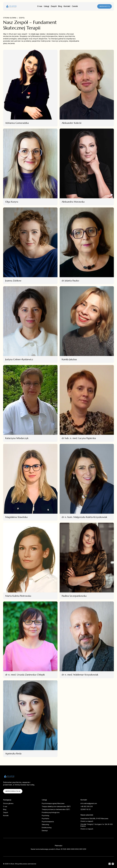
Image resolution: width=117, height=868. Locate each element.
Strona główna (10, 18)
